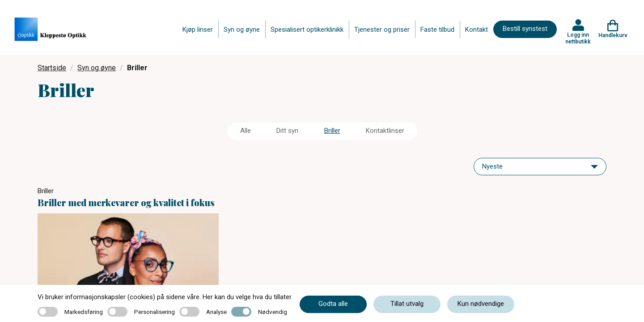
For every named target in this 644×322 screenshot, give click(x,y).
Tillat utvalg (407, 304)
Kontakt (477, 30)
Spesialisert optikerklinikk (307, 30)
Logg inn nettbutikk (578, 38)
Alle (246, 131)
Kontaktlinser (385, 131)
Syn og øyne (242, 30)
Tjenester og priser (382, 30)
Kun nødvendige (481, 304)
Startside (52, 68)
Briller (332, 131)
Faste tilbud (437, 30)
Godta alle (333, 304)
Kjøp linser (198, 30)
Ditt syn (287, 131)
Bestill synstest (525, 29)
